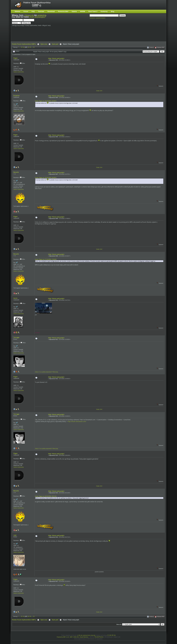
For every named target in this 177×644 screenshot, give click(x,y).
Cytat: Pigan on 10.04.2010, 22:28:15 (46, 101)
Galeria (74, 11)
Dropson (16, 96)
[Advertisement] (54, 35)
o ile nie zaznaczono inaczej (86, 635)
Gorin (15, 298)
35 (22, 47)
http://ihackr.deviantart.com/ (77, 421)
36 (24, 47)
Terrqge (16, 337)
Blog (113, 11)
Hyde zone (44, 44)
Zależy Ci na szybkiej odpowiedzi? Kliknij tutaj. (47, 372)
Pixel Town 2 (93, 11)
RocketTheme (99, 637)
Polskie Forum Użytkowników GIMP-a (24, 44)
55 (34, 47)
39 (30, 47)
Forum (26, 11)
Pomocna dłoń (63, 11)
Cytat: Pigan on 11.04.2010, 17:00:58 (46, 259)
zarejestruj (42, 15)
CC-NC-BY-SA (111, 635)
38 (28, 47)
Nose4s (16, 172)
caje (15, 535)
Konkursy (104, 11)
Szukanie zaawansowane (97, 18)
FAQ (33, 11)
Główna (17, 11)
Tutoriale (41, 11)
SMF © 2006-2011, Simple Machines (79, 637)
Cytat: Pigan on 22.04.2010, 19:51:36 (46, 496)
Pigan (15, 58)
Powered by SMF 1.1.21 (63, 637)
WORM (83, 11)
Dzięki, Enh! (99, 91)
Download (51, 11)
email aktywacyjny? (38, 17)
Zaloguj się (29, 15)
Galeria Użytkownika (19, 72)
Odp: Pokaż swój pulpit (56, 58)
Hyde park (55, 44)
